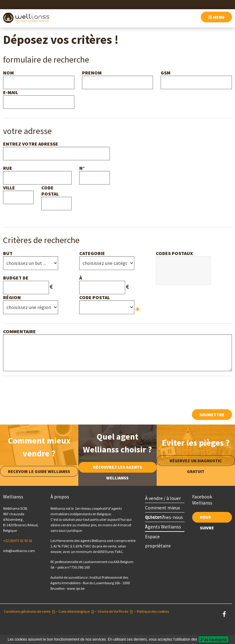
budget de (16, 278)
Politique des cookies (153, 611)
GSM (166, 73)
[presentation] (50, 393)
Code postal (50, 191)
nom (8, 73)
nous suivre (207, 518)
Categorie (92, 253)
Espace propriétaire (158, 537)
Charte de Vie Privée (113, 611)
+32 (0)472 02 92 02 (18, 541)
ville (9, 188)
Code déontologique (74, 611)
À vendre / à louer (163, 498)
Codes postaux (174, 253)
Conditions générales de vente (27, 611)
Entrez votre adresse (31, 144)
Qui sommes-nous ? (164, 518)
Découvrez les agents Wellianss (117, 469)
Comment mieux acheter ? (162, 508)
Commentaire (19, 331)
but (8, 253)
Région (12, 297)
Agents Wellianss (163, 527)
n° (82, 168)
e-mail (11, 92)
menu (216, 17)
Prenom (92, 73)
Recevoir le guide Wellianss (39, 471)
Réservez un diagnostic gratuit (196, 462)
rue (8, 168)
